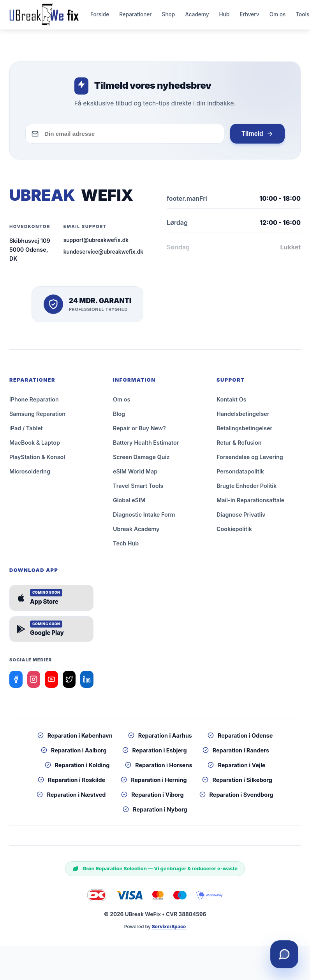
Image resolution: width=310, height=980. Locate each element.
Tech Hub (126, 546)
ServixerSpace (169, 930)
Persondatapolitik (240, 474)
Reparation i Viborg (152, 798)
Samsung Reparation (37, 417)
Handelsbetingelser (243, 417)
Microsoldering (30, 474)
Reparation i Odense (240, 739)
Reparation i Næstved (71, 798)
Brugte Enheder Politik (247, 489)
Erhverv (249, 16)
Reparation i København (75, 739)
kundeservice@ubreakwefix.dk (103, 255)
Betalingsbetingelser (244, 431)
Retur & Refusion (239, 446)
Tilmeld (257, 137)
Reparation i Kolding (77, 768)
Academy (197, 16)
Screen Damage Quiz (141, 460)
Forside (100, 16)
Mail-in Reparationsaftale (250, 503)
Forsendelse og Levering (250, 460)
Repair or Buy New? (139, 431)
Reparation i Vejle (236, 768)
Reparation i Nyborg (155, 813)
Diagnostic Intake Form (144, 518)
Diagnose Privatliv (241, 518)
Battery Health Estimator (146, 446)
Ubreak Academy (136, 532)
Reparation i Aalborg (74, 753)
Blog (119, 417)
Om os (278, 16)
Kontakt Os (231, 402)
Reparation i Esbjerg (155, 753)
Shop (169, 16)
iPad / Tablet (26, 431)
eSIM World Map (135, 474)
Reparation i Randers (236, 753)
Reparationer (135, 16)
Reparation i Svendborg (236, 798)
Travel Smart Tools (138, 489)
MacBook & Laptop (35, 446)
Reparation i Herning (154, 783)
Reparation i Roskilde (71, 783)
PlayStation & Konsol (37, 460)
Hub (224, 16)
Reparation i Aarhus (160, 739)
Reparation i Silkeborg (237, 783)
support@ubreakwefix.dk (96, 243)
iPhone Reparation (34, 402)
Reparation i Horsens (159, 768)
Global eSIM (129, 503)
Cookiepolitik (234, 532)
